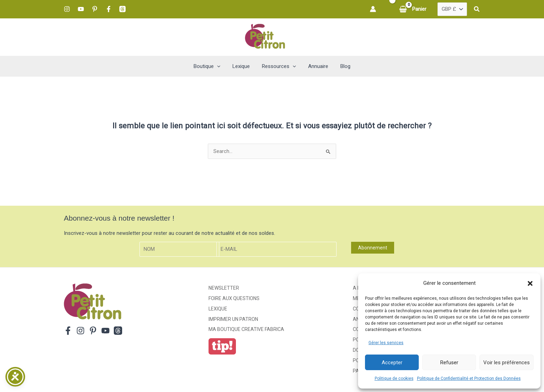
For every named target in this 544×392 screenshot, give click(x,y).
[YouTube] (81, 9)
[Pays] (452, 9)
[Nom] (179, 249)
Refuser (449, 363)
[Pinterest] (95, 9)
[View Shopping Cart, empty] (413, 9)
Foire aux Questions (234, 298)
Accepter (392, 363)
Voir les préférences (507, 363)
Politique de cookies (394, 378)
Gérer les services (386, 343)
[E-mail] (277, 249)
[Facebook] (109, 9)
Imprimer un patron (233, 319)
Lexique (218, 309)
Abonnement (373, 248)
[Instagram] (67, 9)
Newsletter (224, 288)
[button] (530, 283)
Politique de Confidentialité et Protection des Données (469, 378)
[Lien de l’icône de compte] (373, 9)
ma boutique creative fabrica (246, 329)
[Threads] (122, 9)
